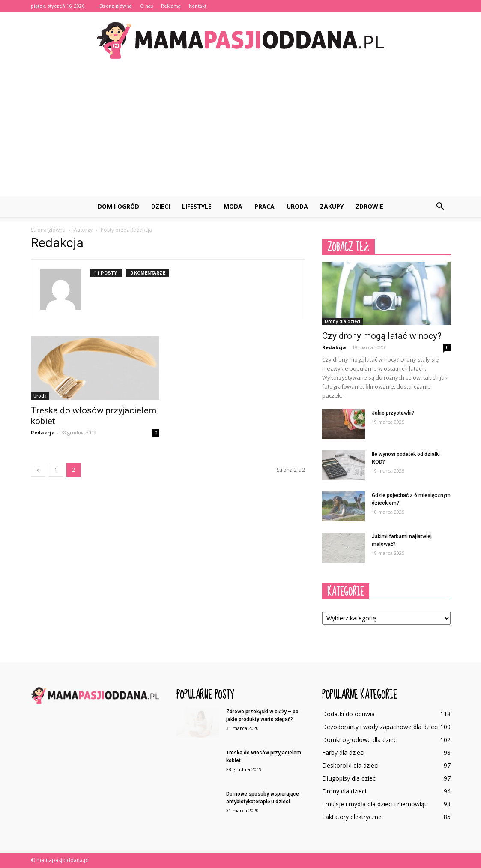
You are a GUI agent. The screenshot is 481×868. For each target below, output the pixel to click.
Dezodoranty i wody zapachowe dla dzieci (380, 727)
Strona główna (116, 6)
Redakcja (43, 433)
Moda (233, 206)
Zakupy (332, 206)
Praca (264, 206)
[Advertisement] (240, 132)
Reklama (171, 6)
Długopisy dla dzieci (350, 778)
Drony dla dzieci (342, 321)
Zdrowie (369, 206)
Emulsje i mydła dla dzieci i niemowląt (374, 804)
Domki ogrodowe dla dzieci (360, 740)
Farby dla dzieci (343, 753)
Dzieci (161, 206)
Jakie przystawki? (393, 413)
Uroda (297, 206)
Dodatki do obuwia (348, 714)
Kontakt (198, 6)
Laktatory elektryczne (352, 817)
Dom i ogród (118, 206)
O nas (146, 6)
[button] (440, 207)
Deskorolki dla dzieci (350, 765)
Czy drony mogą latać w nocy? (382, 336)
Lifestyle (197, 206)
